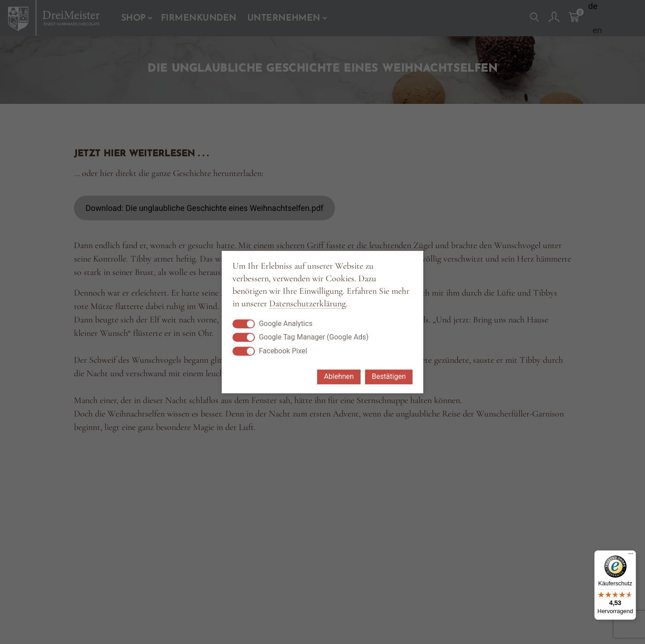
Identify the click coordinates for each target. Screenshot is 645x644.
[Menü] (631, 556)
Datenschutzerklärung (307, 304)
